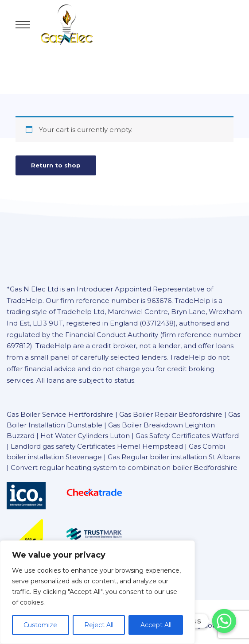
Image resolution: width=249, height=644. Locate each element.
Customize (40, 625)
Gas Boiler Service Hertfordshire (60, 414)
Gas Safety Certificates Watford (187, 436)
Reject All (99, 625)
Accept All (156, 625)
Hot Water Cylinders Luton (86, 436)
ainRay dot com (206, 625)
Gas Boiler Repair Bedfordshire (171, 414)
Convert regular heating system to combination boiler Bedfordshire (124, 467)
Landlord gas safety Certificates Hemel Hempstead (97, 446)
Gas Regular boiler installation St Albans (174, 457)
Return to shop (56, 165)
